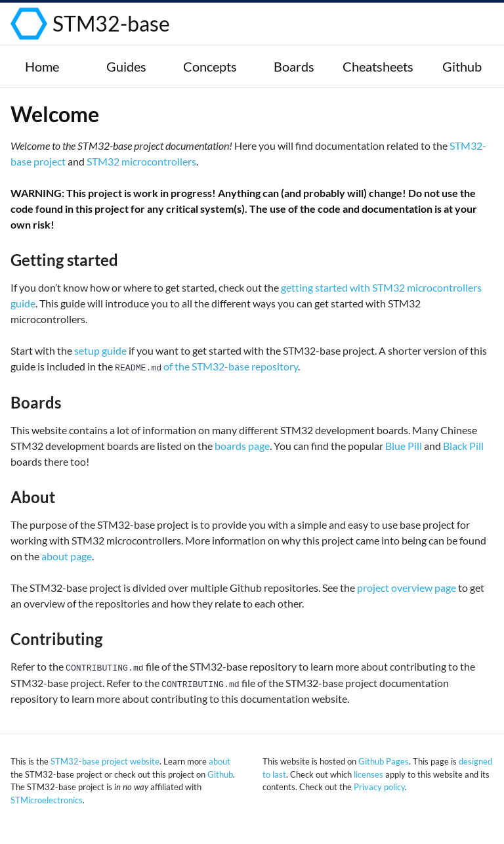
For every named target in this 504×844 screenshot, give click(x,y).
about (220, 761)
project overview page (407, 588)
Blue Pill (404, 446)
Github (462, 66)
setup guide (100, 350)
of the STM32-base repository (206, 366)
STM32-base (111, 23)
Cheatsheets (378, 66)
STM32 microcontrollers (141, 161)
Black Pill (463, 446)
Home (42, 66)
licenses (368, 774)
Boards (294, 66)
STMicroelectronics (47, 800)
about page (67, 556)
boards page (242, 446)
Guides (126, 66)
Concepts (210, 66)
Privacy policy (379, 787)
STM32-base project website (105, 761)
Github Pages (384, 761)
